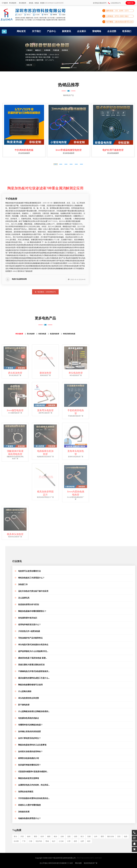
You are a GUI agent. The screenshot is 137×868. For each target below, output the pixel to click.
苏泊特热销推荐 (24, 153)
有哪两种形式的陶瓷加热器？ (30, 725)
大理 (69, 841)
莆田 (102, 836)
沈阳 (69, 836)
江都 (30, 841)
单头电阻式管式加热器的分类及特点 (33, 645)
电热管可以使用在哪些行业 (29, 571)
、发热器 (30, 3)
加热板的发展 (24, 812)
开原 (22, 836)
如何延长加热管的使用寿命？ (30, 752)
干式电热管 (11, 199)
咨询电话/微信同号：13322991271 (107, 3)
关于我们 (36, 31)
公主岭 (61, 841)
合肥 (82, 841)
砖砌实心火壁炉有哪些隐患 (29, 805)
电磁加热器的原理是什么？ (29, 819)
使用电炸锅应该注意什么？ (29, 625)
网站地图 (78, 863)
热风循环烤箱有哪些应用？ (29, 765)
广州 (24, 841)
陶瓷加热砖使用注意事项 (29, 779)
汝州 (96, 836)
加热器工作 (23, 585)
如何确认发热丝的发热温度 (29, 732)
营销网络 (97, 31)
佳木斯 (16, 841)
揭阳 (49, 836)
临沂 (54, 841)
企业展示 (82, 31)
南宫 (89, 841)
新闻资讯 (67, 31)
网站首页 (21, 31)
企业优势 (112, 31)
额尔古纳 (111, 836)
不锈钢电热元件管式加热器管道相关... (34, 672)
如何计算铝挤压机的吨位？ (29, 738)
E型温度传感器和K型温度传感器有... (33, 772)
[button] (10, 54)
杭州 (42, 836)
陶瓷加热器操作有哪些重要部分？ (32, 612)
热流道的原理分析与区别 (29, 605)
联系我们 (127, 31)
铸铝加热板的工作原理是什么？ (31, 578)
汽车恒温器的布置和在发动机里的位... (34, 799)
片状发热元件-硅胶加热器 (29, 632)
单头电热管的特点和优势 (29, 698)
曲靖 (29, 836)
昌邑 (75, 841)
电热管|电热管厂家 (91, 863)
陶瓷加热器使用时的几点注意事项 (32, 745)
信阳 (76, 836)
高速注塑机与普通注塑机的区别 (31, 665)
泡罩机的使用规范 (26, 792)
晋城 (47, 841)
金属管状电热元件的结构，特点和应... (34, 785)
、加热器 (36, 3)
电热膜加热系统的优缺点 (29, 718)
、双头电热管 (22, 3)
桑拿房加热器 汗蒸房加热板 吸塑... (33, 658)
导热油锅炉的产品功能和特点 (30, 638)
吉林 (62, 836)
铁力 (82, 836)
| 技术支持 (98, 858)
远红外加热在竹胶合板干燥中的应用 (33, 591)
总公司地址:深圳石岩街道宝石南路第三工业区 (56, 863)
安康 (89, 836)
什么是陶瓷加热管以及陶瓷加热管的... (34, 712)
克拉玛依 (39, 841)
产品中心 (51, 31)
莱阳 (35, 836)
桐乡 (55, 836)
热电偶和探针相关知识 (28, 618)
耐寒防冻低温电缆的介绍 (29, 759)
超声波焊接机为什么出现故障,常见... (33, 652)
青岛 (15, 836)
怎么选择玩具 (24, 598)
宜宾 (119, 836)
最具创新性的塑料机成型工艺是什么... (34, 678)
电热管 (6, 3)
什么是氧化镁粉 (25, 692)
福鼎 (126, 836)
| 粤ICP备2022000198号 (85, 858)
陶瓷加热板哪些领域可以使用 (30, 685)
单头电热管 (13, 3)
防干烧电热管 (24, 705)
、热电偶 (42, 3)
